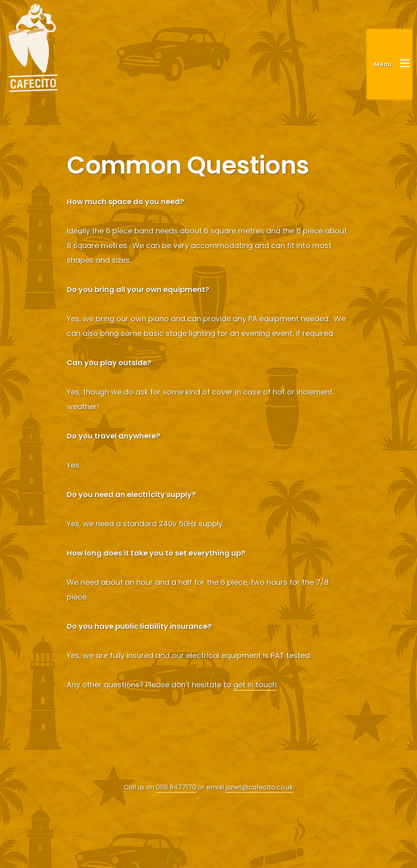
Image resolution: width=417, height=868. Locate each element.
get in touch (255, 685)
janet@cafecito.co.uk (259, 787)
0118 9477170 (176, 787)
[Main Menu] (390, 64)
